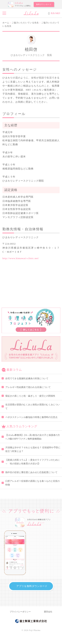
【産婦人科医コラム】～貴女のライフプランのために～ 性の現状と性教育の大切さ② (33, 462)
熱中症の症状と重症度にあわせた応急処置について (31, 472)
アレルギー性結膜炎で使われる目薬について (28, 387)
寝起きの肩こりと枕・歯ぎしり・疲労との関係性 (30, 396)
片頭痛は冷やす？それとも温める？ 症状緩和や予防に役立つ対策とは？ (33, 449)
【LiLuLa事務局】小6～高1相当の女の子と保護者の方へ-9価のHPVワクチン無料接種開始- (33, 437)
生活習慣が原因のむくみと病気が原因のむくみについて (33, 406)
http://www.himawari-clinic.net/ (21, 258)
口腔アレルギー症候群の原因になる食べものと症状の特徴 (33, 483)
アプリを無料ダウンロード (32, 586)
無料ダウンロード (44, 4)
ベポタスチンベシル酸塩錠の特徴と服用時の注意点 (31, 417)
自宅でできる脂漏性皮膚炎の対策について (27, 379)
